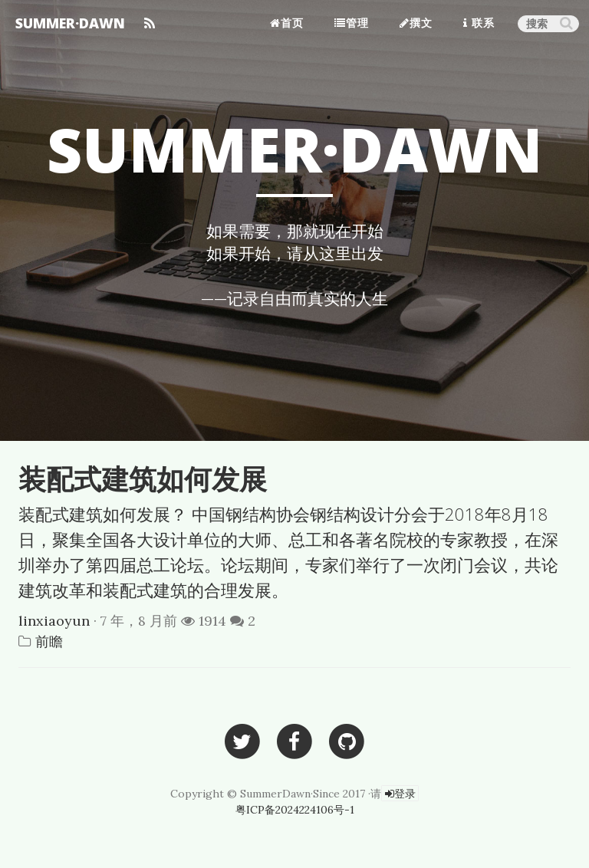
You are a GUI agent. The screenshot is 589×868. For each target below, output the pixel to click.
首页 (287, 23)
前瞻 (49, 641)
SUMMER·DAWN (70, 23)
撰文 (416, 23)
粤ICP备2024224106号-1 (295, 810)
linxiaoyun (54, 621)
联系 (479, 23)
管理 (352, 23)
